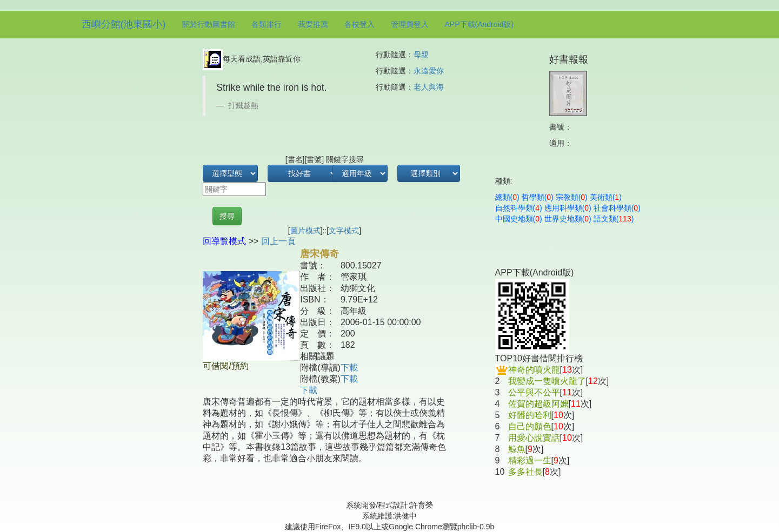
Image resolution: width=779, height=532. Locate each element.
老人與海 (429, 87)
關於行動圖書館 (209, 24)
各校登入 (359, 24)
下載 (349, 368)
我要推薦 (313, 24)
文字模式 (344, 231)
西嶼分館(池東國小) (124, 24)
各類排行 (267, 24)
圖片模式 (305, 231)
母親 (421, 55)
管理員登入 (410, 24)
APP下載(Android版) (480, 24)
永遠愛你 (429, 71)
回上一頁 (278, 241)
